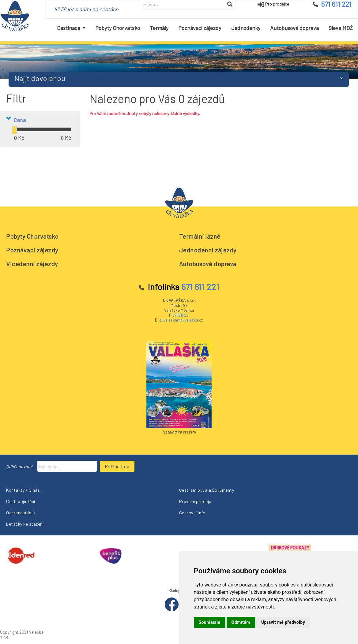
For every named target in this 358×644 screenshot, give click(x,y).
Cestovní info (192, 513)
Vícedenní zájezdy (32, 264)
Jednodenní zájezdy (208, 250)
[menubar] (205, 28)
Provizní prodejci (196, 501)
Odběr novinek (20, 466)
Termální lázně (200, 236)
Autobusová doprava (208, 264)
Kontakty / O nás (23, 490)
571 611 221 (181, 315)
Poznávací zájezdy (32, 250)
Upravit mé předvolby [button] (283, 622)
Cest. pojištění (21, 501)
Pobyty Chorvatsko (32, 236)
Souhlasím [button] (210, 622)
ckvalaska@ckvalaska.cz (181, 320)
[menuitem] (71, 28)
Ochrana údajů (21, 513)
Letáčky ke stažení (25, 524)
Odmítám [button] (241, 622)
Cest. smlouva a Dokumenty (207, 490)
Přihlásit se (117, 466)
